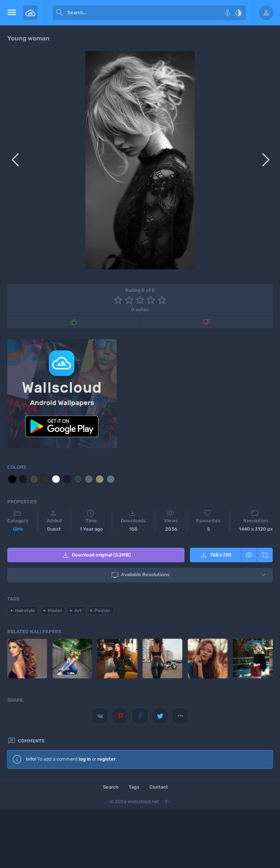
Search (111, 787)
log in (85, 759)
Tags (134, 787)
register (106, 759)
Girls (18, 529)
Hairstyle (25, 611)
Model (55, 611)
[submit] (60, 13)
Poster (102, 611)
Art (78, 611)
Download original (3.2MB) (96, 555)
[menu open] (11, 13)
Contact (159, 787)
